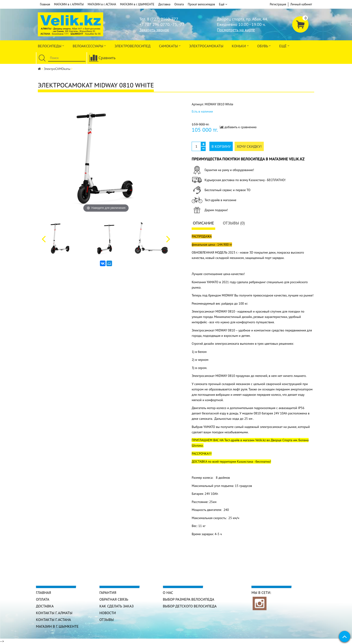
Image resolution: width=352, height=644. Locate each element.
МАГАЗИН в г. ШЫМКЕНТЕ (137, 4)
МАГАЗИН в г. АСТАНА (102, 4)
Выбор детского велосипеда (190, 606)
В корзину (221, 146)
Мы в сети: (261, 592)
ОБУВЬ (264, 46)
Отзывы (107, 620)
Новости (108, 613)
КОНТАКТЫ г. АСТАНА (53, 620)
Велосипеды (51, 46)
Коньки (240, 46)
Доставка (164, 4)
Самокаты (170, 46)
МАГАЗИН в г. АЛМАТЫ (69, 4)
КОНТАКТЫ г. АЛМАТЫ (54, 613)
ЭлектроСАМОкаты (206, 46)
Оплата (179, 4)
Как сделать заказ (117, 606)
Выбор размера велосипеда (189, 599)
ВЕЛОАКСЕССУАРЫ (89, 46)
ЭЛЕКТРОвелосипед (132, 46)
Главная (45, 4)
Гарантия (108, 592)
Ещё (223, 4)
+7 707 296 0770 (154, 24)
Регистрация (278, 4)
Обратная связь (114, 599)
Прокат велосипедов (201, 4)
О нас (168, 592)
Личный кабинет (301, 4)
